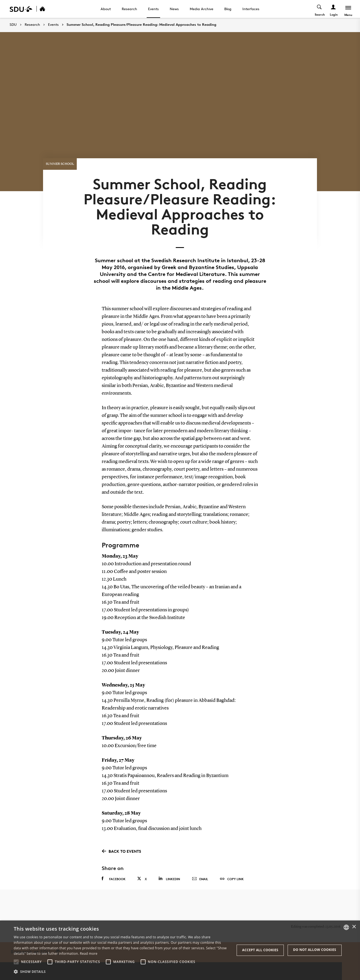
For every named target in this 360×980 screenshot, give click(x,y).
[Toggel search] (320, 9)
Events (153, 9)
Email (200, 879)
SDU (13, 25)
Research (129, 9)
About (106, 9)
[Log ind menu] (334, 9)
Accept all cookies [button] (260, 950)
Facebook (114, 879)
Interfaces (251, 9)
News (174, 9)
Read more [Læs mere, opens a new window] (89, 954)
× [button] (354, 927)
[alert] (180, 950)
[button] (16, 962)
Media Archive (202, 9)
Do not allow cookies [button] (315, 950)
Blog (228, 9)
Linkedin (169, 879)
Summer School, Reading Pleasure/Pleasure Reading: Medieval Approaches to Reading (141, 25)
